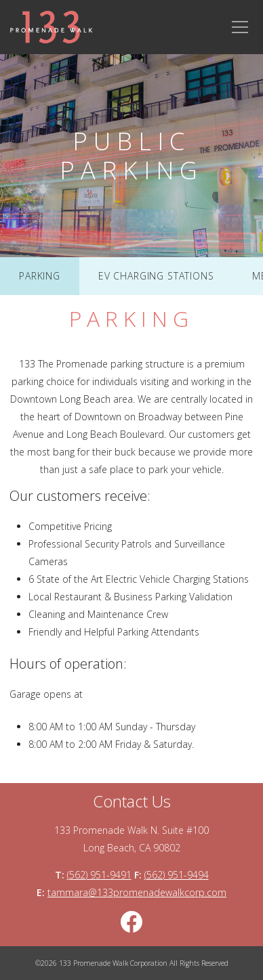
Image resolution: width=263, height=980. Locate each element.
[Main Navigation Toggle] (240, 27)
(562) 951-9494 (177, 875)
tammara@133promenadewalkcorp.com (137, 892)
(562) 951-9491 (99, 875)
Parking (40, 276)
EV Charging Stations (156, 276)
